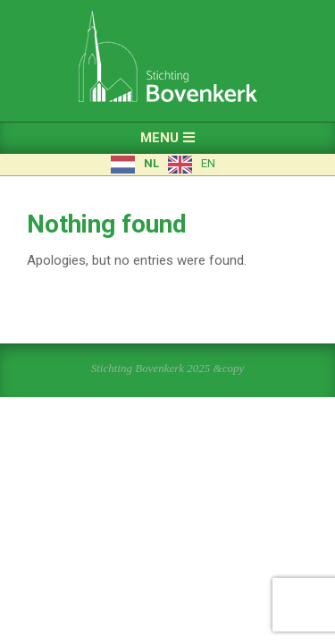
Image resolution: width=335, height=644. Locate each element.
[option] (192, 165)
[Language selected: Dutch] (167, 165)
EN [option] (208, 163)
